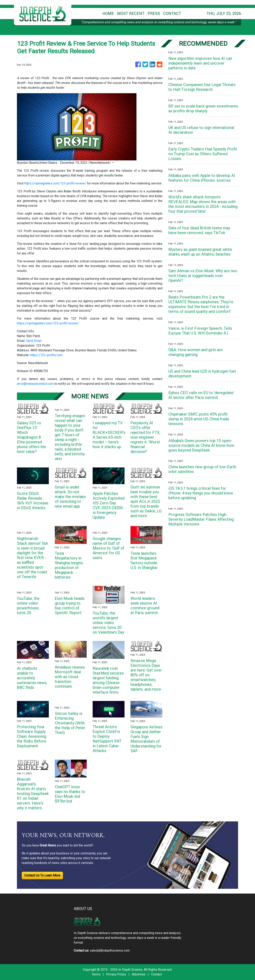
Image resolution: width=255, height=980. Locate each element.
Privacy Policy (116, 974)
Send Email (34, 341)
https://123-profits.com (46, 355)
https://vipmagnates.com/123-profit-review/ (55, 183)
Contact (156, 974)
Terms (96, 974)
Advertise (139, 974)
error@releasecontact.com (35, 384)
